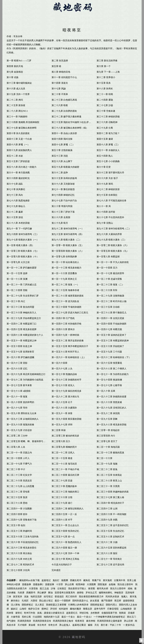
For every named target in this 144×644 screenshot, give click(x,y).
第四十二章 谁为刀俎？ (108, 133)
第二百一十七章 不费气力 (19, 464)
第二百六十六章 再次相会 (19, 553)
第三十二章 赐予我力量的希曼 (67, 117)
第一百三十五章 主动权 (108, 307)
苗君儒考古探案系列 (65, 593)
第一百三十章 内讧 (16, 301)
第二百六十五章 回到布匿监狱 (112, 548)
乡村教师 (95, 613)
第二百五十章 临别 (16, 525)
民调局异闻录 (24, 621)
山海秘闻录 (126, 609)
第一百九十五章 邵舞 (107, 419)
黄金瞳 (32, 625)
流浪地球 (130, 593)
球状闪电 (84, 613)
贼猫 (90, 625)
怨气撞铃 (11, 621)
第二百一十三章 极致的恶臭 (110, 453)
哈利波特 (63, 609)
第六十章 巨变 (104, 167)
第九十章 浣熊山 (105, 223)
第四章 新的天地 (15, 66)
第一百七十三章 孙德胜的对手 (67, 380)
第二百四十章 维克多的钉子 (110, 503)
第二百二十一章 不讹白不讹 (65, 469)
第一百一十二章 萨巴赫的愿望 (22, 268)
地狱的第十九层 (52, 617)
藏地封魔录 (76, 609)
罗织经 (54, 609)
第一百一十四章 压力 (107, 268)
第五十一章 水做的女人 (108, 150)
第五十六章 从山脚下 (62, 161)
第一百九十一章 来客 (62, 413)
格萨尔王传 (34, 609)
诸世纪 (19, 613)
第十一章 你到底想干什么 (64, 77)
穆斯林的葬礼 (106, 593)
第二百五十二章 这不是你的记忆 (113, 525)
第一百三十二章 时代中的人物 (112, 301)
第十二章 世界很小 (106, 77)
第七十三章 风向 (15, 195)
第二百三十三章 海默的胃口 (65, 492)
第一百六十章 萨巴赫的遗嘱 (20, 357)
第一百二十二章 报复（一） (65, 285)
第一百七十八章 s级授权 (19, 391)
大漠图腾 (91, 584)
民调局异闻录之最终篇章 (110, 621)
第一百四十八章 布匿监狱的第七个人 (25, 335)
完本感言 (56, 570)
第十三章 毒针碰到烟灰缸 (19, 83)
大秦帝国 (15, 617)
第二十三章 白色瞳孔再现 (64, 100)
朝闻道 (122, 613)
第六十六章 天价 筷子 (107, 178)
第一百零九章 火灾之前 (18, 262)
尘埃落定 (62, 588)
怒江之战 (44, 588)
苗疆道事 (50, 584)
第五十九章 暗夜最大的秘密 (65, 167)
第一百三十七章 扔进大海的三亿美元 (70, 313)
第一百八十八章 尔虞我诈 (64, 408)
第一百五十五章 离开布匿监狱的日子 (70, 346)
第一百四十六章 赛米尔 (63, 329)
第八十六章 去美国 (61, 217)
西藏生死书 (76, 580)
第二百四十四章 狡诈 (17, 514)
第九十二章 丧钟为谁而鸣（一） (68, 229)
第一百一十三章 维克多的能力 (67, 268)
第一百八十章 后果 (106, 391)
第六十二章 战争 (60, 173)
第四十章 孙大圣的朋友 (18, 133)
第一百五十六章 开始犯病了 (110, 346)
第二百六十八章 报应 (107, 553)
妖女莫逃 (95, 601)
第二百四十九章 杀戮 (107, 520)
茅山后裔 (69, 584)
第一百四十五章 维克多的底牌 (22, 329)
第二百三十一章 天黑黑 (108, 486)
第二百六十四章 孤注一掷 (64, 548)
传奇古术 (53, 625)
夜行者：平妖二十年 (111, 625)
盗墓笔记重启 (79, 625)
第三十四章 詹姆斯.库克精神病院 (23, 122)
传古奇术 (42, 625)
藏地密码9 (46, 22)
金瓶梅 (112, 584)
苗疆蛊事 (27, 584)
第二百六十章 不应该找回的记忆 (23, 542)
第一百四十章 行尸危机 (63, 318)
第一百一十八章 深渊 (17, 279)
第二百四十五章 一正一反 (64, 514)
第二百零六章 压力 (61, 441)
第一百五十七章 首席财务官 (20, 352)
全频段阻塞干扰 (109, 613)
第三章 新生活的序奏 (107, 61)
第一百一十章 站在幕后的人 (65, 262)
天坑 (97, 625)
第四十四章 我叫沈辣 (62, 139)
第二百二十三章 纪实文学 (19, 475)
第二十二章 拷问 (15, 100)
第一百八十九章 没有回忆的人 (112, 408)
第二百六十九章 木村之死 (19, 559)
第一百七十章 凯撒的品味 (64, 374)
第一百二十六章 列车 (107, 290)
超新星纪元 (72, 613)
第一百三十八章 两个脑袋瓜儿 (112, 313)
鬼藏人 (124, 597)
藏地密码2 (38, 16)
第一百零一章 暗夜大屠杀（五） (68, 245)
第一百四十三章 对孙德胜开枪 (67, 324)
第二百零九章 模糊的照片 (64, 447)
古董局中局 (120, 580)
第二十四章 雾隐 (105, 100)
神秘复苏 (119, 593)
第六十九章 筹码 (105, 184)
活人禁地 (15, 605)
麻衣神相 (91, 621)
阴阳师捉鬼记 (97, 605)
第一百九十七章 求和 (62, 425)
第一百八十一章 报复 (17, 397)
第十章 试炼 (13, 77)
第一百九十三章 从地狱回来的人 (23, 419)
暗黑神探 (80, 584)
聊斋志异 (88, 609)
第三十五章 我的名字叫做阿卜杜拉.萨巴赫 (72, 122)
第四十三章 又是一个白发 (19, 139)
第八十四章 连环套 (106, 212)
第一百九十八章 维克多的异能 (112, 425)
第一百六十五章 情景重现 (109, 363)
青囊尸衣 (96, 580)
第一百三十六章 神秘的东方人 (22, 313)
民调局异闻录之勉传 (63, 621)
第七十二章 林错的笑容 (108, 189)
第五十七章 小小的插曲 (108, 161)
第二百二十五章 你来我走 (109, 475)
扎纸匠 (25, 601)
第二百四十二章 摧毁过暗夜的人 (68, 509)
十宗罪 (59, 584)
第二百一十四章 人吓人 (18, 458)
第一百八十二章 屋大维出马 (65, 397)
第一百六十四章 (59, 363)
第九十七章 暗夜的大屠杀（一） (23, 240)
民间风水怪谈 (112, 597)
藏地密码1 (23, 16)
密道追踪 (59, 597)
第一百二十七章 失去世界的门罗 (23, 296)
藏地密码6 (99, 16)
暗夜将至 (80, 621)
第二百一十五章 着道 (62, 458)
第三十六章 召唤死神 (107, 122)
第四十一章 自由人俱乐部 (64, 133)
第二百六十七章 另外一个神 (65, 553)
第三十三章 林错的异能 (108, 117)
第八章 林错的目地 (61, 72)
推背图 (92, 588)
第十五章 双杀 (104, 83)
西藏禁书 (31, 593)
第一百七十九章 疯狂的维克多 (67, 391)
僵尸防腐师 (107, 601)
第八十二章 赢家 (15, 212)
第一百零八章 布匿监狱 (108, 257)
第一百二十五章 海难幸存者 (65, 290)
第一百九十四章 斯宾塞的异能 (67, 419)
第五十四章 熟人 (105, 156)
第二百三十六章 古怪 (62, 497)
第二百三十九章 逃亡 (62, 503)
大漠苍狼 (33, 588)
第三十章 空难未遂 (106, 111)
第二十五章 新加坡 (16, 105)
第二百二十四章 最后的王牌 (65, 475)
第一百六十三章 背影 (17, 363)
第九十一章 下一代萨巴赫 (19, 229)
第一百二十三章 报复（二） (110, 285)
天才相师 (22, 625)
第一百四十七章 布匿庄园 (109, 329)
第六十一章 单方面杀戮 (18, 173)
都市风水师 (103, 588)
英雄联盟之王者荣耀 (56, 605)
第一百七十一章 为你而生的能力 (113, 374)
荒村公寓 (26, 617)
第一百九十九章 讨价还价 (19, 430)
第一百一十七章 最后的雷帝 (110, 273)
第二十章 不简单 (60, 94)
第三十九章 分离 (105, 128)
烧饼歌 (80, 593)
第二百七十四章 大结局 (18, 570)
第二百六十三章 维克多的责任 (22, 548)
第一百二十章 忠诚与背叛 (109, 279)
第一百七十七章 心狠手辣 (109, 385)
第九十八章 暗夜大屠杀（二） (67, 240)
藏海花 (87, 580)
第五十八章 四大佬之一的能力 (22, 167)
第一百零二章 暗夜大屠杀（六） (113, 245)
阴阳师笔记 (27, 605)
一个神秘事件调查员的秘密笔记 (109, 617)
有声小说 (77, 22)
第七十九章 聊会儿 (16, 206)
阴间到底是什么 (80, 601)
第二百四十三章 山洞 (107, 509)
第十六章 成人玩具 (16, 89)
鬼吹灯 (56, 580)
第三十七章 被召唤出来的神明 (22, 128)
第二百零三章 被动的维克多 (65, 436)
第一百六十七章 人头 (62, 369)
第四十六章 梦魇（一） (18, 145)
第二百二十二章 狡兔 (107, 469)
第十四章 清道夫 (60, 83)
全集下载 (90, 22)
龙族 (26, 597)
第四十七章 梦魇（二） (63, 145)
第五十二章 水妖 (15, 156)
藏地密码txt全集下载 (29, 580)
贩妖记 (14, 609)
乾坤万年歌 (30, 613)
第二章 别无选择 (60, 61)
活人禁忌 (40, 605)
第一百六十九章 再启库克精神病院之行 (26, 374)
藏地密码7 (114, 16)
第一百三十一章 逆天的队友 (65, 301)
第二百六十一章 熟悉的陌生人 (67, 542)
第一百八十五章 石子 (62, 402)
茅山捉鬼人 (65, 625)
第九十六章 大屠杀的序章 (109, 234)
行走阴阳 (37, 617)
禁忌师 (118, 601)
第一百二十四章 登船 (17, 290)
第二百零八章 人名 (16, 447)
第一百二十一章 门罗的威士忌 (22, 285)
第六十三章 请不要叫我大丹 (110, 173)
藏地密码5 (83, 16)
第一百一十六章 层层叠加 (64, 273)
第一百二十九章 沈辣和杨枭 (110, 296)
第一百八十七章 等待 (17, 408)
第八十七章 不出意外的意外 (110, 217)
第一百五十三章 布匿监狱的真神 (113, 341)
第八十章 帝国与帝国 (62, 206)
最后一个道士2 (84, 617)
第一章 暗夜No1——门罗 (19, 61)
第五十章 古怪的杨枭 (62, 150)
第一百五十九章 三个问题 (109, 352)
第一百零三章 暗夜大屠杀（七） (23, 251)
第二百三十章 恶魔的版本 (64, 486)
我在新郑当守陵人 (77, 588)
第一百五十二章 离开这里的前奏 (68, 341)
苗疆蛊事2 (38, 584)
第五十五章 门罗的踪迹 (18, 161)
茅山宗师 (128, 621)
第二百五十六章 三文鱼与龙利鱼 (23, 537)
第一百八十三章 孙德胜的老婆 (112, 397)
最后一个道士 (68, 617)
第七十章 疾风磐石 (16, 189)
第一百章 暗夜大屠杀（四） (20, 245)
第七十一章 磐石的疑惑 (63, 189)
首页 (11, 16)
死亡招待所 (71, 597)
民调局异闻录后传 (42, 621)
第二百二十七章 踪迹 (62, 481)
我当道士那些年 (125, 584)
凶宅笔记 (48, 597)
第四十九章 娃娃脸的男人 (19, 150)
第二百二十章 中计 (16, 469)
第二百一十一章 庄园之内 (19, 453)
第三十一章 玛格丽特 (17, 117)
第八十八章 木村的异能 (18, 223)
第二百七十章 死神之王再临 (65, 559)
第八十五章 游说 (15, 217)
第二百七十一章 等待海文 (109, 559)
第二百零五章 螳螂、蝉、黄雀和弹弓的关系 (28, 441)
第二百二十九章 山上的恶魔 (20, 486)
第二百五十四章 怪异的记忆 (65, 531)
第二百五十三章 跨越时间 (19, 531)
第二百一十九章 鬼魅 (107, 464)
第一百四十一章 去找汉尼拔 (110, 318)
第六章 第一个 (104, 66)
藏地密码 (79, 637)
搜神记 (45, 609)
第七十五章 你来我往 (107, 195)
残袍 (130, 588)
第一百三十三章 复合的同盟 (20, 307)
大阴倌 (34, 601)
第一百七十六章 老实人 (63, 385)
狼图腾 (65, 580)
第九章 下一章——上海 (108, 72)
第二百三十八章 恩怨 (17, 503)
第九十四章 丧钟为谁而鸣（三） (23, 234)
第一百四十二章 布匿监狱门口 (22, 324)
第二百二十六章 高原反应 (19, 481)
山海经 (23, 609)
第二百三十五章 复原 (17, 497)
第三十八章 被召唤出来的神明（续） (70, 128)
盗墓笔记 (46, 580)
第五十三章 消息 (60, 156)
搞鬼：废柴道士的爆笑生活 (51, 613)
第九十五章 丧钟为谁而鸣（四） (68, 234)
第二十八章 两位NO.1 (17, 111)
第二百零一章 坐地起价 (108, 430)
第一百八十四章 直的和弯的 (20, 402)
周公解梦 (42, 593)
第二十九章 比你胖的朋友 (64, 111)
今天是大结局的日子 (62, 565)
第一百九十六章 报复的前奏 (20, 425)
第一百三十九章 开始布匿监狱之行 (24, 318)
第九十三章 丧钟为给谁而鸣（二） (114, 229)
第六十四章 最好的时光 (18, 178)
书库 (101, 22)
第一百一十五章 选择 (17, 273)
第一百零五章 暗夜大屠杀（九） (113, 251)
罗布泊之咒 (91, 593)
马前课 (21, 593)
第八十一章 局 (104, 206)
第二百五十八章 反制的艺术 (110, 537)
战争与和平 (100, 609)
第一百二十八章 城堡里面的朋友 (68, 296)
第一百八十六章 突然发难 (109, 402)
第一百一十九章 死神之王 (64, 279)
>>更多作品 (129, 625)
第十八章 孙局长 (105, 89)
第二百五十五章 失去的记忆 (110, 531)
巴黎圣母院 (113, 609)
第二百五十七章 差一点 (63, 537)
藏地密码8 (129, 16)
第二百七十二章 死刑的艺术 (20, 565)
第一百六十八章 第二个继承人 (112, 369)
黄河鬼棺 (107, 580)
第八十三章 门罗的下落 (63, 212)
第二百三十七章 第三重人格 (110, 497)
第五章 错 (56, 66)
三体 (9, 597)
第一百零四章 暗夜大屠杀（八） (68, 251)
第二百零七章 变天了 (107, 441)
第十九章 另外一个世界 (18, 94)
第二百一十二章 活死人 (63, 453)
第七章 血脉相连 (15, 72)
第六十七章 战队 (15, 184)
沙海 (53, 588)
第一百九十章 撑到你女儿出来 (22, 413)
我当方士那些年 (118, 588)
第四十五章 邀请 (105, 139)
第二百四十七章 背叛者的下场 (22, 520)
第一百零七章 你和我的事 (64, 257)
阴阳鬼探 (102, 584)
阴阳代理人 (112, 605)
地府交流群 (36, 597)
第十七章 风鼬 (59, 89)
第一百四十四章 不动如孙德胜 (112, 324)
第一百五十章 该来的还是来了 (112, 335)
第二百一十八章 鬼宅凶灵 (64, 464)
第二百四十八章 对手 (62, 520)
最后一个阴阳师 (63, 601)
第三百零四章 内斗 (106, 436)
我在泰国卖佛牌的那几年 (91, 597)
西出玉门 (131, 617)
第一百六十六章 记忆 (17, 369)
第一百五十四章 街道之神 (19, 346)
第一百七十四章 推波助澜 (109, 380)
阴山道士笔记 (46, 601)
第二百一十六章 (104, 458)
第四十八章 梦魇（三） (108, 145)
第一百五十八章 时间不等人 (65, 352)
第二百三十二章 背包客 (18, 492)
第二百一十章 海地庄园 (108, 447)
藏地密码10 (62, 22)
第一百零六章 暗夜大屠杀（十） (23, 257)
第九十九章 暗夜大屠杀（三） (112, 240)
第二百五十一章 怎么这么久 (65, 525)
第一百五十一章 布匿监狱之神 (22, 341)
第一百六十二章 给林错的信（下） (114, 357)
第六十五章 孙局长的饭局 (64, 178)
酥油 (50, 593)
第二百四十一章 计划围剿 (19, 509)
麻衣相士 (15, 601)
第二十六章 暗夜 (60, 105)
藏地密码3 (53, 16)
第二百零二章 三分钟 (17, 436)
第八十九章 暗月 (60, 223)
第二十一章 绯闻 (105, 94)
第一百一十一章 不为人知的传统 (113, 262)
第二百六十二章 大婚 (107, 542)
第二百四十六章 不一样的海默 (112, 514)
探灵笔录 (18, 597)
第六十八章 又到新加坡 (63, 184)
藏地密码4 (68, 16)
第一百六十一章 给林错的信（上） (69, 357)
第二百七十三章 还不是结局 (110, 565)
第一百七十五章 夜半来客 (19, 385)
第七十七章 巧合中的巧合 (64, 201)
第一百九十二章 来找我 (108, 413)
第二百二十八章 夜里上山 (109, 481)
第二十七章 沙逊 (105, 105)
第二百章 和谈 (59, 430)
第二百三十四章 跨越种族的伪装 (113, 492)
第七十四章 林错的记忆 (63, 195)
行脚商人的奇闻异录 (78, 605)
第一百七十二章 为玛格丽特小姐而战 (25, 380)
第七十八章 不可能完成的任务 (112, 201)
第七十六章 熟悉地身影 (18, 201)
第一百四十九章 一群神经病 (65, 335)
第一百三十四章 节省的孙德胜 (67, 307)
